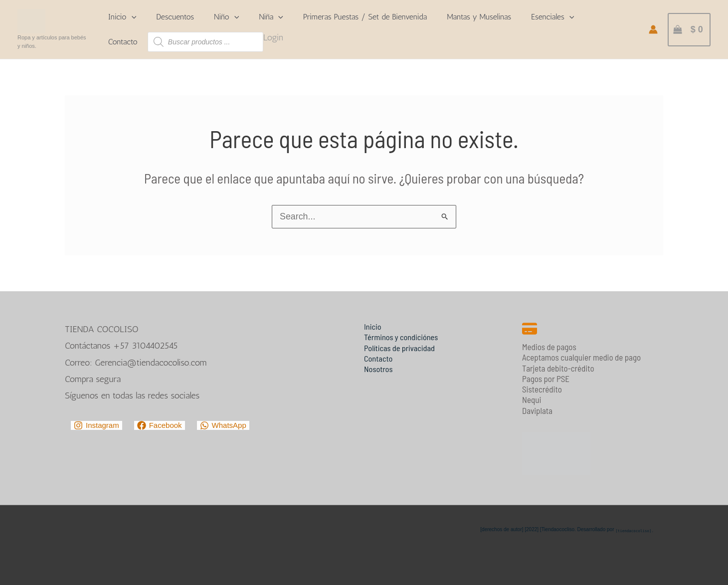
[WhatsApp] (223, 425)
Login (273, 37)
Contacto (123, 42)
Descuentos (175, 17)
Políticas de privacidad (401, 347)
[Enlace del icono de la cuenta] (653, 29)
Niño (226, 17)
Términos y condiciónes (402, 337)
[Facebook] (160, 425)
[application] (132, 17)
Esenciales (552, 17)
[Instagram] (96, 425)
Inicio (122, 17)
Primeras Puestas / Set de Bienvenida (365, 17)
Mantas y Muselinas (479, 17)
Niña (271, 17)
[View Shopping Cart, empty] (689, 30)
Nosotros (379, 369)
